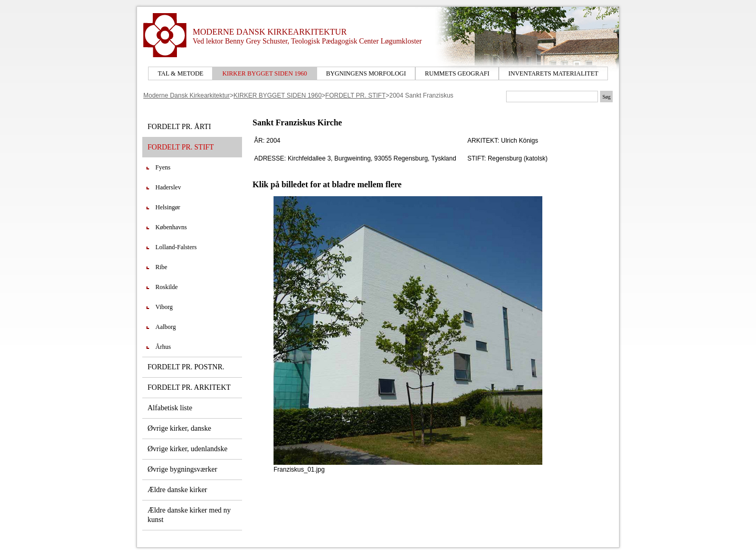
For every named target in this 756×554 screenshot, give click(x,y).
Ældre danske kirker (177, 490)
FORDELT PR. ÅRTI (179, 127)
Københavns (171, 227)
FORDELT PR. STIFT (356, 95)
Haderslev (168, 187)
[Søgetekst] (552, 97)
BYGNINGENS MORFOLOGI (366, 73)
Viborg (164, 307)
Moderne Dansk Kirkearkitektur (187, 95)
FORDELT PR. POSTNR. (186, 367)
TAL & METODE (180, 73)
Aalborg (166, 327)
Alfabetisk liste (170, 408)
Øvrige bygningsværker (182, 469)
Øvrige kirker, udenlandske (187, 449)
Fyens (163, 167)
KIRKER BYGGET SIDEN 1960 (264, 73)
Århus (163, 347)
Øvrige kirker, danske (179, 428)
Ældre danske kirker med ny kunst (189, 515)
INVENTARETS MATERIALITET (553, 73)
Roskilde (167, 287)
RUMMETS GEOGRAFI (457, 73)
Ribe (161, 267)
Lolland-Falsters (176, 247)
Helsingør (168, 207)
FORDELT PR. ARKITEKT (189, 387)
